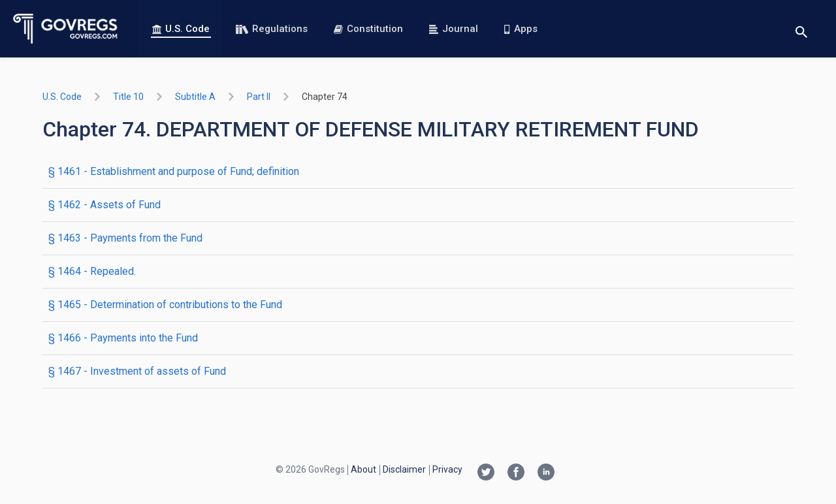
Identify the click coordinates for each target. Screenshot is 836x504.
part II (259, 97)
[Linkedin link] (546, 473)
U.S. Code (181, 29)
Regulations (272, 29)
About (363, 469)
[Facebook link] (516, 473)
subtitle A (195, 97)
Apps (521, 29)
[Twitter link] (486, 473)
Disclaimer (404, 469)
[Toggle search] (801, 29)
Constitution (368, 29)
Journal (454, 29)
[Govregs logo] (66, 29)
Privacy (447, 469)
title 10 (128, 97)
